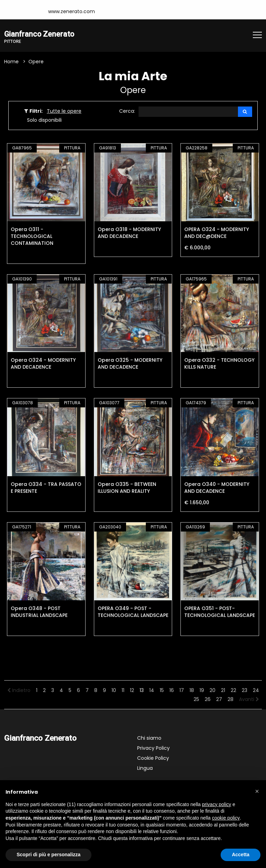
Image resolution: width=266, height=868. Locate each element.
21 (223, 691)
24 (256, 691)
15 (162, 691)
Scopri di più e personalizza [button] (48, 855)
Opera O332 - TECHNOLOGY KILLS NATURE (219, 364)
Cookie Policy (153, 758)
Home (11, 62)
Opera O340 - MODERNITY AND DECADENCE (217, 488)
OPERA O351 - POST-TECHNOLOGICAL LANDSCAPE (220, 612)
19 (202, 691)
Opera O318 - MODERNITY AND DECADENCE (129, 233)
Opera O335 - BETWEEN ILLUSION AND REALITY (127, 488)
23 (245, 691)
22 (233, 691)
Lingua (145, 768)
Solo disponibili (44, 120)
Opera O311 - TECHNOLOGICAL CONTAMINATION (32, 237)
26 (208, 700)
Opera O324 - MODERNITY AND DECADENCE (43, 364)
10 (114, 691)
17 (182, 691)
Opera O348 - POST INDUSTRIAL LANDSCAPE (39, 612)
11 (123, 691)
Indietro (19, 691)
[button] (257, 791)
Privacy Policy (153, 748)
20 (212, 691)
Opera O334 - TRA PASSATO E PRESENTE (46, 488)
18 (192, 691)
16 (172, 691)
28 (230, 700)
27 (219, 700)
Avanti (249, 700)
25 (196, 700)
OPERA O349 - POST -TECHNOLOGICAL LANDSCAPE (133, 612)
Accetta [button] (241, 855)
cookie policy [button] (226, 818)
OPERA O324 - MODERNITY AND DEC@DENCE (217, 233)
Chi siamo (149, 738)
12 (132, 691)
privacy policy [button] (216, 804)
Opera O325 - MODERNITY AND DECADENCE (130, 364)
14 (152, 691)
